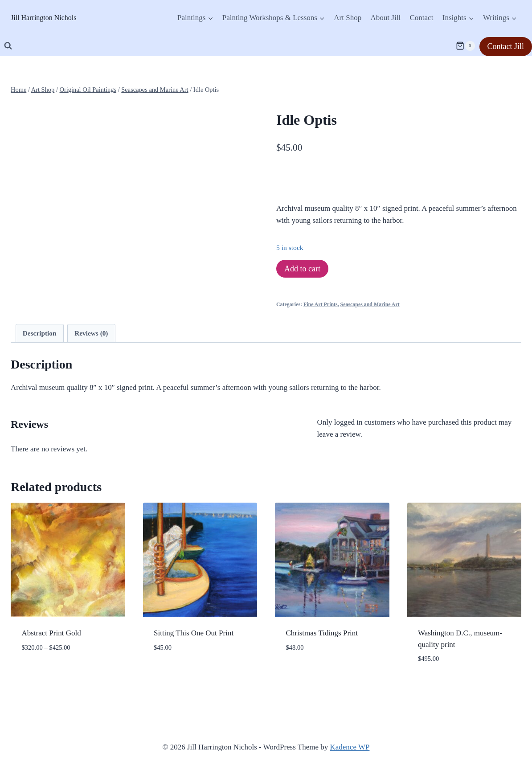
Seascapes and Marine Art (370, 304)
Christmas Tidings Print (322, 633)
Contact (422, 18)
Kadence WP (350, 747)
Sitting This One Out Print (194, 633)
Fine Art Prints (321, 304)
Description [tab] (40, 333)
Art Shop (348, 18)
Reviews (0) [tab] (91, 333)
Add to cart (302, 269)
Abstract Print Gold (51, 633)
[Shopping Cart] (465, 46)
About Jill (386, 18)
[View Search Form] (8, 46)
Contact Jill (506, 46)
